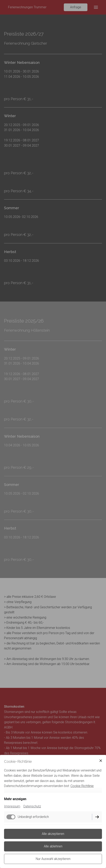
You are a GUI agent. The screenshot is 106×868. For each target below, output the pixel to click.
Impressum (12, 806)
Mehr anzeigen (15, 799)
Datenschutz (32, 806)
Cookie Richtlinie (82, 786)
